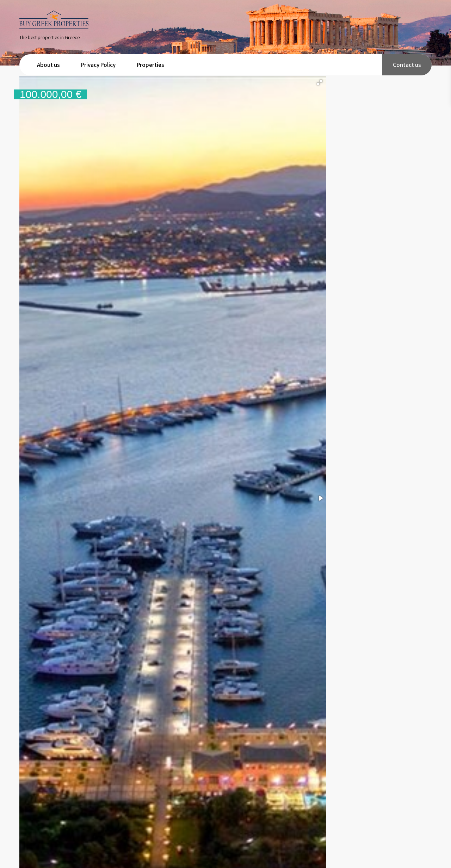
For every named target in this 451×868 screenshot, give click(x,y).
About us (48, 65)
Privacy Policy (98, 65)
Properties (150, 65)
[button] (320, 82)
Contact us (407, 65)
